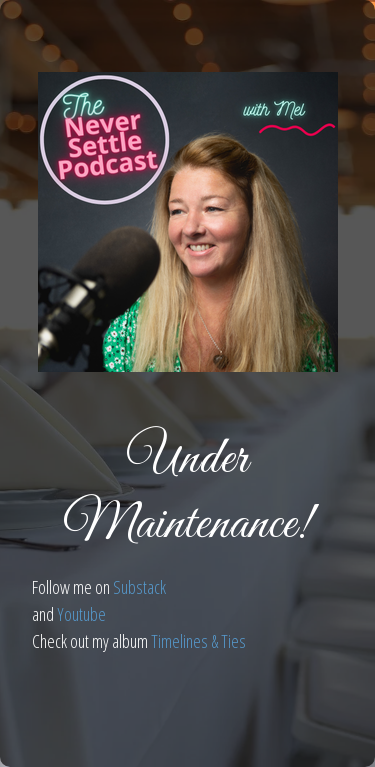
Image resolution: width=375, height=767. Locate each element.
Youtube (81, 614)
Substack (139, 587)
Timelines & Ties (198, 641)
